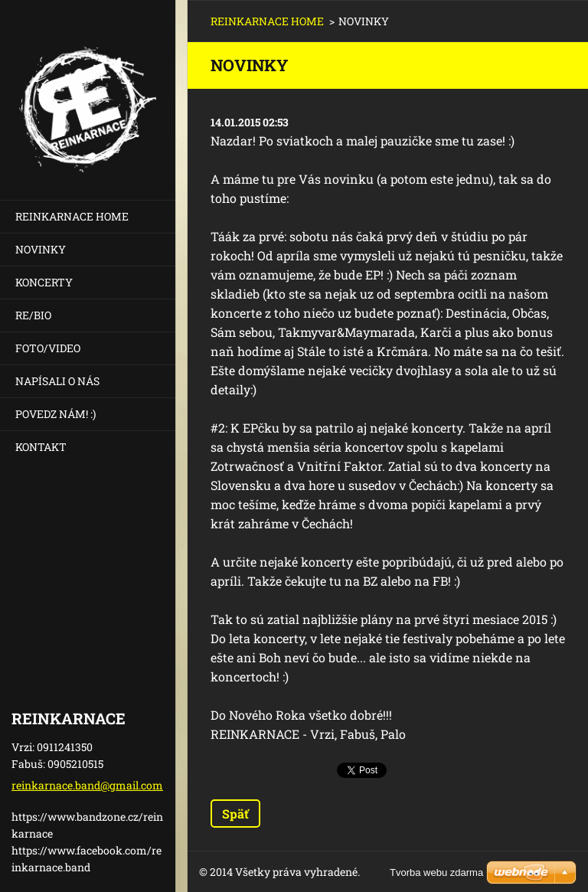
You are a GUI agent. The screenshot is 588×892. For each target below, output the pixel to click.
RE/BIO (33, 315)
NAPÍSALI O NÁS (57, 381)
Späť (235, 814)
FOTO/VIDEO (48, 348)
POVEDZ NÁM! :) (56, 414)
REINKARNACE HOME (72, 216)
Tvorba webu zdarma (436, 872)
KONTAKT (41, 447)
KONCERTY (44, 282)
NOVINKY (41, 249)
